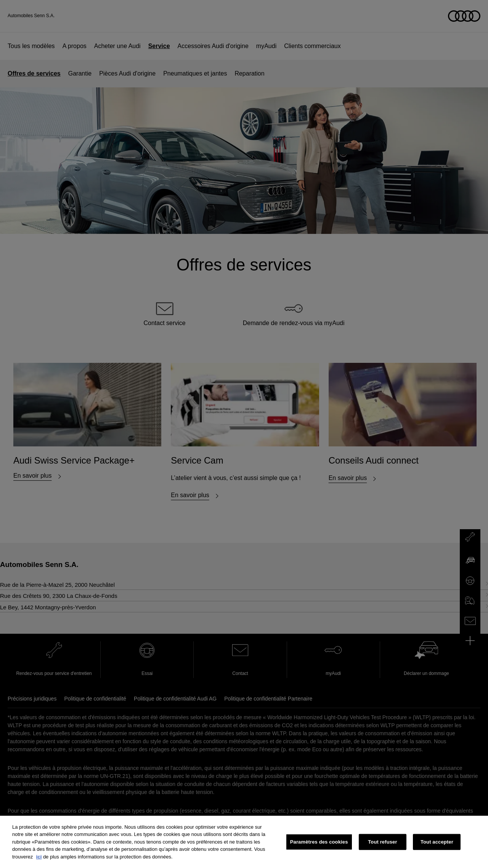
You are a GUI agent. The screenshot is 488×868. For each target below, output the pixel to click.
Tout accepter (437, 846)
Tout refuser (382, 846)
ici (39, 861)
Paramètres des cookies (319, 846)
